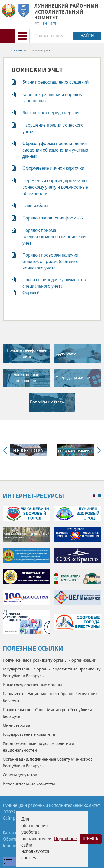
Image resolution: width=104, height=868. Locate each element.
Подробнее (66, 839)
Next (97, 450)
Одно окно (66, 354)
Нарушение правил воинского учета (53, 129)
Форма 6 (31, 293)
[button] (22, 36)
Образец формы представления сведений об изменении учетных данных (55, 150)
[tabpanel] (52, 573)
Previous (6, 450)
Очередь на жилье (73, 378)
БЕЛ (53, 24)
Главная (17, 50)
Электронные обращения (26, 378)
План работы (35, 206)
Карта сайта (14, 833)
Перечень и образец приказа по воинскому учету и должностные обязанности (55, 187)
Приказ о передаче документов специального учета (54, 283)
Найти (87, 36)
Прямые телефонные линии (27, 354)
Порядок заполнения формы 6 (53, 218)
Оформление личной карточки (53, 168)
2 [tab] (99, 496)
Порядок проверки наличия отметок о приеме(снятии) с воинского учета (50, 262)
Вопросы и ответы (47, 402)
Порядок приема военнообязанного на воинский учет (54, 237)
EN (45, 24)
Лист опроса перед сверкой (51, 113)
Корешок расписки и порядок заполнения (52, 98)
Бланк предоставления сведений (56, 82)
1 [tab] (94, 496)
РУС (37, 24)
